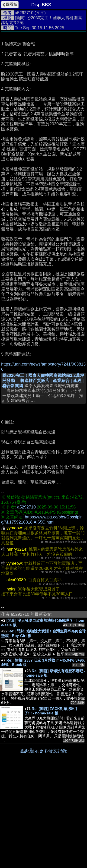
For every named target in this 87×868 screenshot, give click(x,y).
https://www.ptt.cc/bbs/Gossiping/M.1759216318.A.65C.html (42, 611)
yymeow (14, 619)
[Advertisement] (43, 80)
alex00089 (16, 671)
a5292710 (24, 13)
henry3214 (16, 641)
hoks (11, 681)
